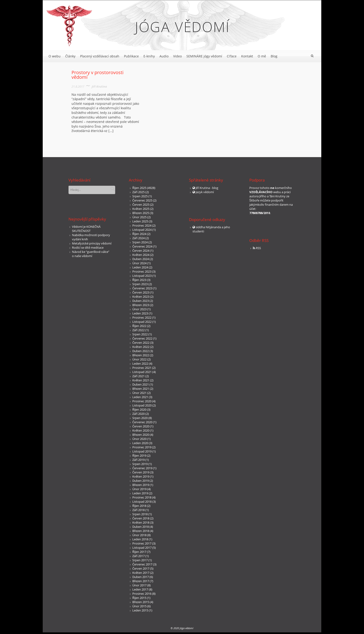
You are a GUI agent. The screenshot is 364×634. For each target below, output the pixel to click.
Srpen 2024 (140, 242)
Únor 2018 (139, 535)
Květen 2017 (141, 573)
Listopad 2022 (142, 322)
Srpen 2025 (140, 196)
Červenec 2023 (142, 288)
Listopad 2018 (142, 502)
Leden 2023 (140, 313)
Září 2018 (138, 510)
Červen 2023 (141, 292)
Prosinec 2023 (142, 271)
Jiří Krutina (99, 86)
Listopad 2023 (142, 276)
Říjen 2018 (139, 506)
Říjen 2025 (139, 188)
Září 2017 (138, 556)
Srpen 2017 (140, 560)
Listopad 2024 (142, 230)
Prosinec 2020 (142, 401)
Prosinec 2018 (142, 497)
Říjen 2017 (139, 552)
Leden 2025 (140, 221)
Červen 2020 (141, 426)
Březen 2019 (141, 485)
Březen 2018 (141, 531)
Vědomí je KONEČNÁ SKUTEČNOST (86, 229)
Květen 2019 (141, 476)
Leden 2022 (140, 363)
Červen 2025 (141, 205)
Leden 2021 (140, 397)
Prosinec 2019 (142, 447)
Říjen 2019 (139, 456)
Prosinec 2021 (142, 368)
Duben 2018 (141, 527)
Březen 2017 (141, 581)
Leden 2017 (140, 589)
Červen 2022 (141, 343)
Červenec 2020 (142, 422)
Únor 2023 (139, 309)
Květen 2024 (141, 255)
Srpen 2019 (140, 464)
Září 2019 (138, 460)
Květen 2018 (141, 522)
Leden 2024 (140, 267)
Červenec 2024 (142, 246)
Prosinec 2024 (142, 225)
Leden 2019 (140, 493)
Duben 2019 (141, 481)
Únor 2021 (139, 393)
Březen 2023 (141, 305)
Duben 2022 (141, 351)
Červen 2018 (141, 518)
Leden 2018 (140, 539)
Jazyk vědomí (205, 192)
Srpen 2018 (140, 514)
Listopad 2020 (142, 405)
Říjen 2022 (139, 326)
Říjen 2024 (139, 234)
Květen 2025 (141, 209)
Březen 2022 (141, 355)
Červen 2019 (141, 472)
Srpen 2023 (140, 284)
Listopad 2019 (142, 451)
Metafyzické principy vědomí (92, 243)
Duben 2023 (141, 301)
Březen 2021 (141, 389)
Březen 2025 (141, 213)
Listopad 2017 (142, 548)
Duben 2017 (141, 577)
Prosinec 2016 (142, 594)
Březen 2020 (141, 435)
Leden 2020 (140, 443)
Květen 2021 (141, 380)
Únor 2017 (139, 585)
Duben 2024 (141, 259)
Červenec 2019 (142, 468)
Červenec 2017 (142, 564)
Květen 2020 (141, 430)
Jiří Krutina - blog (207, 188)
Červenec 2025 (142, 200)
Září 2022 (138, 330)
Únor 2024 (139, 263)
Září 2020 (138, 414)
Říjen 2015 (139, 598)
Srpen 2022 (140, 334)
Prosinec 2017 (142, 543)
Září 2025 (138, 192)
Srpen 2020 (140, 418)
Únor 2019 (139, 489)
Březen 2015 (141, 602)
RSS (258, 248)
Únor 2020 (139, 439)
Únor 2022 (139, 359)
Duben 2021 (141, 384)
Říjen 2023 (139, 280)
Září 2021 (138, 376)
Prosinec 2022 (142, 317)
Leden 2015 (140, 610)
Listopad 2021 (142, 372)
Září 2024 (138, 238)
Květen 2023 (141, 297)
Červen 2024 (141, 251)
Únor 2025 (139, 217)
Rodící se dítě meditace (88, 248)
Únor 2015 (139, 606)
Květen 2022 (141, 347)
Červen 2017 (141, 568)
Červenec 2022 (142, 338)
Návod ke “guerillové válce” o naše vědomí (91, 254)
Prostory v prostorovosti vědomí (97, 75)
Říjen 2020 (139, 409)
